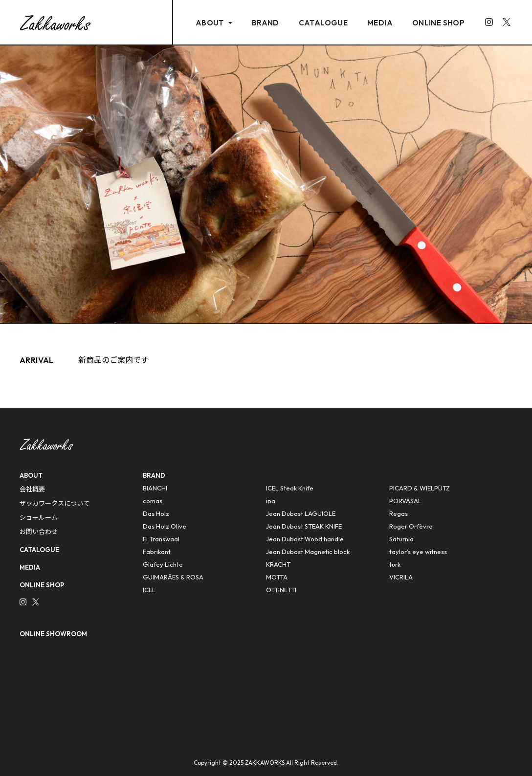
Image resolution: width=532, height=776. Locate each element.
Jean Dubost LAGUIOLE (301, 513)
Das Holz (156, 513)
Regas (399, 513)
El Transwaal (161, 539)
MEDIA (380, 23)
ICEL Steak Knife (290, 488)
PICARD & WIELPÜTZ (420, 488)
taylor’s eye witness (418, 552)
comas (153, 501)
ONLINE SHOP (438, 23)
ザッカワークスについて (55, 503)
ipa (271, 501)
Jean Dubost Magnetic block (308, 552)
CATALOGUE (323, 23)
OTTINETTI (281, 590)
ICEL (149, 590)
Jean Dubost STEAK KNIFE (304, 526)
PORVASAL (405, 501)
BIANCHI (155, 488)
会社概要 (32, 489)
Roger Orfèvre (411, 526)
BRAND (266, 23)
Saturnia (401, 539)
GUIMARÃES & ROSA (173, 577)
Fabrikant (157, 552)
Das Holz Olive (165, 526)
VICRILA (401, 577)
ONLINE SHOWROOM (53, 634)
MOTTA (277, 577)
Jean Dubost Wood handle (305, 539)
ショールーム (39, 517)
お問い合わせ (39, 532)
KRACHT (278, 564)
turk (395, 564)
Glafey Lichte (163, 564)
